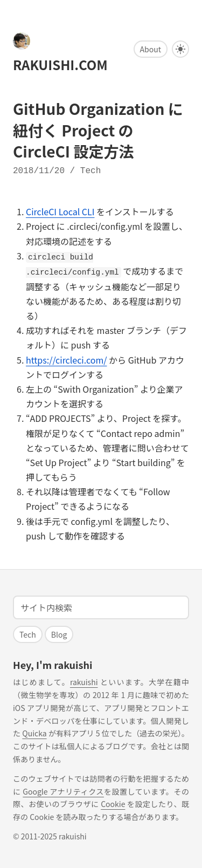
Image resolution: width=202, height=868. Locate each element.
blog (59, 633)
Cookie (113, 803)
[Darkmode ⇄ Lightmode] (180, 49)
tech (90, 171)
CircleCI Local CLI (60, 211)
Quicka (34, 732)
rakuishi (84, 681)
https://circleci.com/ (66, 359)
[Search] (101, 606)
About (151, 49)
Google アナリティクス (63, 790)
